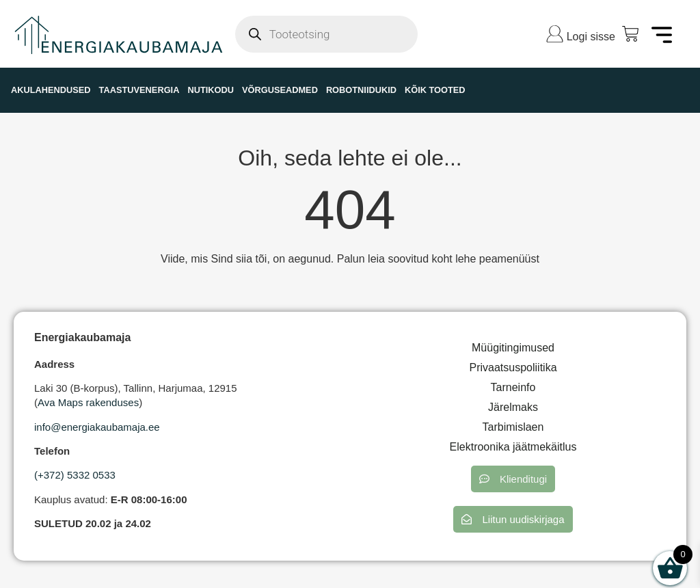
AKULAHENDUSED (51, 90)
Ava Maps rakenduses (88, 402)
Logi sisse (591, 37)
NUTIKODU (211, 90)
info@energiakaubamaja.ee (97, 427)
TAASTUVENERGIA (139, 90)
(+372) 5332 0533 (75, 475)
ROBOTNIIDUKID (361, 90)
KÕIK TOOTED (435, 90)
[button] (513, 479)
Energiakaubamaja (82, 337)
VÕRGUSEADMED (280, 90)
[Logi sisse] (555, 34)
